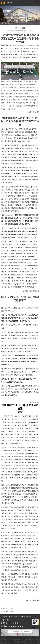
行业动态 (9, 24)
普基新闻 (3, 24)
